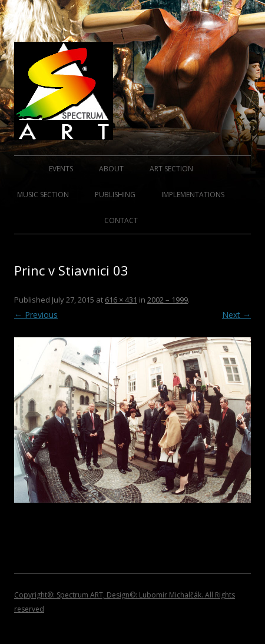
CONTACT (121, 220)
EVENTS (61, 169)
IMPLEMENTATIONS (193, 195)
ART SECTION (171, 169)
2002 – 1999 (168, 300)
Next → (236, 315)
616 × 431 (121, 300)
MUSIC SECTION (43, 195)
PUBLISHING (115, 195)
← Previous (36, 315)
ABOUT (111, 169)
